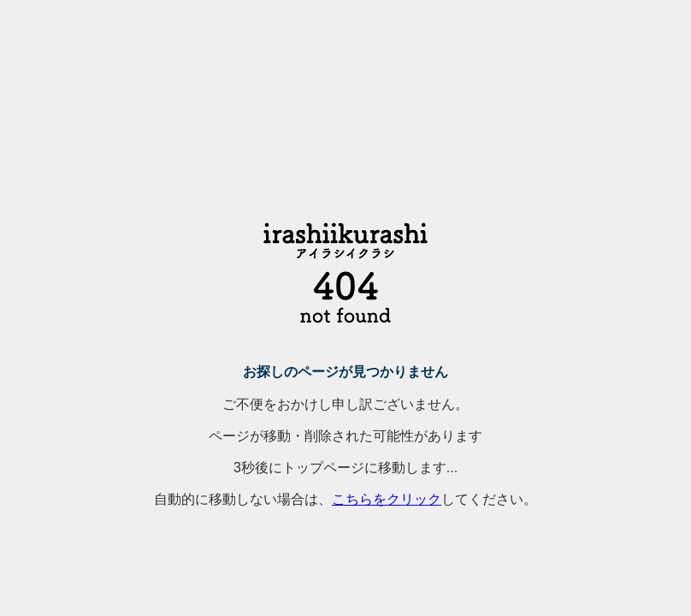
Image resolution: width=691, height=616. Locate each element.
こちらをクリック (387, 499)
